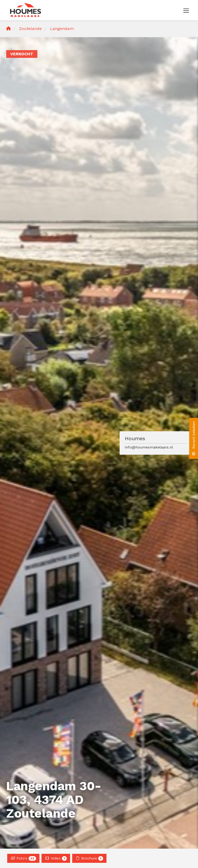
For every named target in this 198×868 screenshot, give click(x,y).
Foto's (23, 858)
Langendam (62, 29)
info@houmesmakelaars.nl (149, 447)
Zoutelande (30, 29)
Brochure (89, 858)
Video (56, 858)
